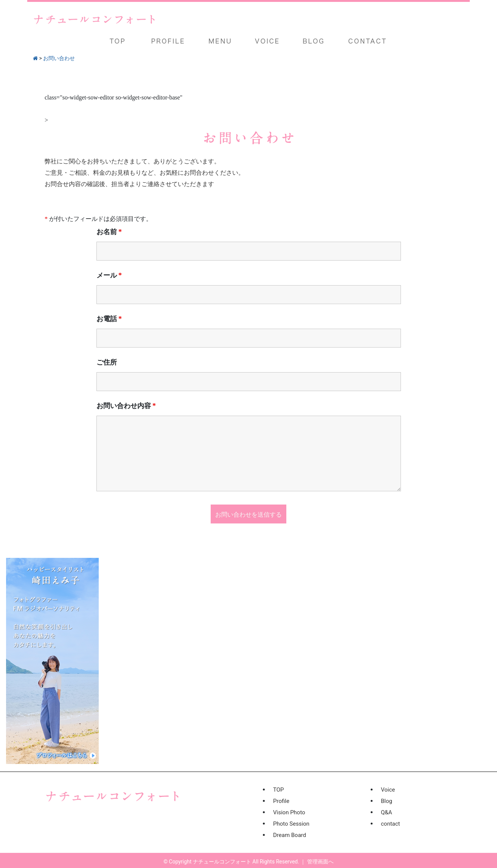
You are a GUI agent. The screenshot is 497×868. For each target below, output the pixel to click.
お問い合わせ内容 (126, 406)
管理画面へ (320, 862)
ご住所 (107, 362)
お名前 (109, 232)
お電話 (109, 319)
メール (109, 275)
